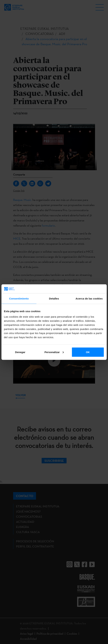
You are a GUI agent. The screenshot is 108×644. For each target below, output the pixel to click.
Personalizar (54, 352)
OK (88, 352)
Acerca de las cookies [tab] (89, 299)
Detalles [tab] (54, 299)
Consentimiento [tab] (19, 299)
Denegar (20, 352)
